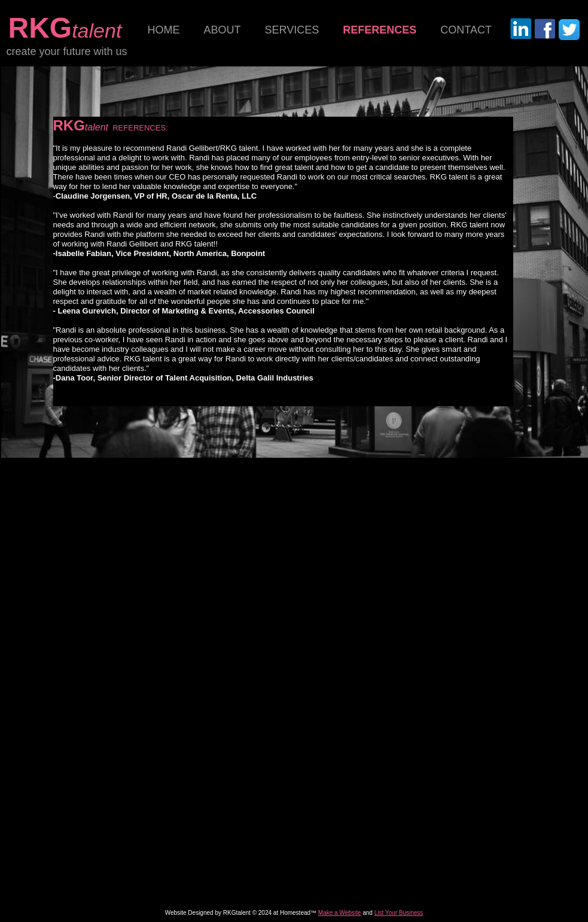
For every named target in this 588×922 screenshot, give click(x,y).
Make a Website (340, 913)
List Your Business (399, 913)
